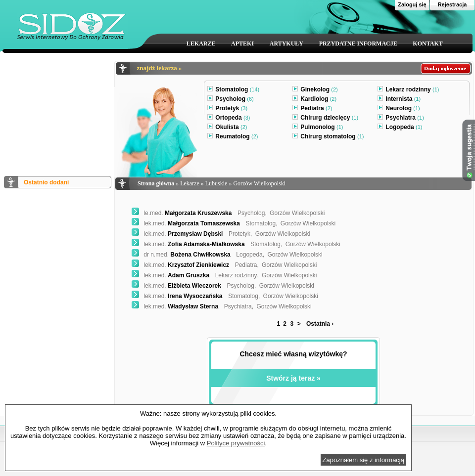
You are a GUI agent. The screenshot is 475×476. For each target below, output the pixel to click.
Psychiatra (401, 119)
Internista (399, 100)
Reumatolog (233, 137)
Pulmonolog (318, 128)
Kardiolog (314, 100)
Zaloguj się (412, 4)
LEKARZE (201, 43)
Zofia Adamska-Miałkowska (188, 244)
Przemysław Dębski (177, 234)
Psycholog (230, 100)
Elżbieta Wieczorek (176, 286)
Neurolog (399, 109)
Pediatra (312, 109)
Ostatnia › (320, 324)
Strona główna (156, 183)
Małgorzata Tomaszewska (186, 223)
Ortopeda (229, 119)
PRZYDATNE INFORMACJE (358, 43)
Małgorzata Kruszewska (182, 213)
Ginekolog (315, 90)
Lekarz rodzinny (408, 90)
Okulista (227, 128)
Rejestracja (452, 4)
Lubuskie (216, 183)
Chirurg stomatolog (328, 137)
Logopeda (400, 128)
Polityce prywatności (236, 443)
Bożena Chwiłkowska (181, 255)
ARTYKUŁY (286, 43)
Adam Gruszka (170, 275)
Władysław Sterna (175, 306)
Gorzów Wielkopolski (259, 183)
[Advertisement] (57, 110)
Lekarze (190, 183)
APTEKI (242, 43)
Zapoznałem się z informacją (363, 460)
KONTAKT (427, 43)
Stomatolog (233, 90)
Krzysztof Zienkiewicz (180, 265)
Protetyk (227, 109)
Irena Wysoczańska (177, 296)
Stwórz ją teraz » (293, 378)
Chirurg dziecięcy (325, 119)
